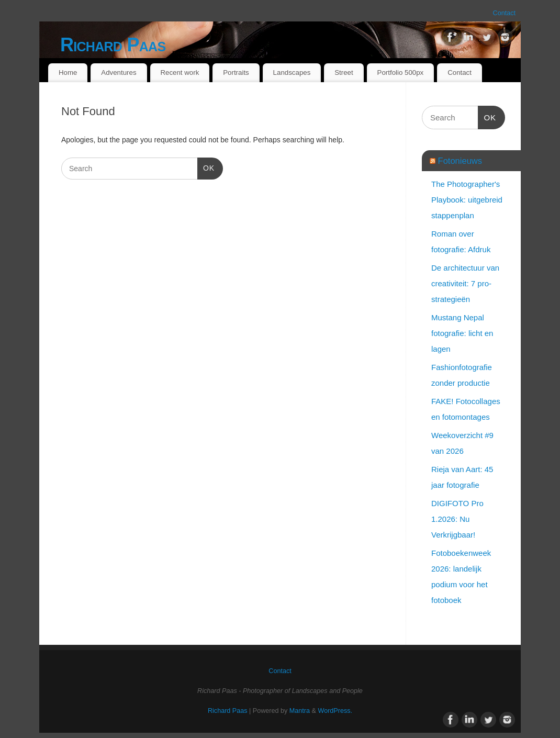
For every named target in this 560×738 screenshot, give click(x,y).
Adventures (119, 72)
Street (344, 72)
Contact (504, 13)
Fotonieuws (460, 161)
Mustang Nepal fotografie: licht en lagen (462, 333)
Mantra (300, 711)
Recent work (180, 72)
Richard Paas (113, 45)
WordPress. (335, 711)
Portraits (236, 72)
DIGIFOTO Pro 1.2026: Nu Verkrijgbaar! (457, 519)
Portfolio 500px (401, 72)
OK (206, 167)
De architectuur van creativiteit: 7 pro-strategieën (465, 283)
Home (68, 72)
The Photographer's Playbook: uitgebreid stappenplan (467, 200)
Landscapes (292, 72)
